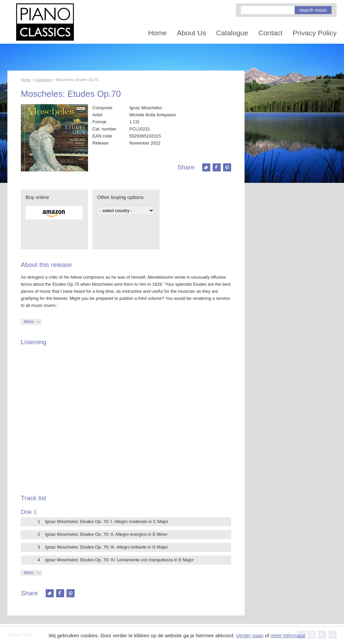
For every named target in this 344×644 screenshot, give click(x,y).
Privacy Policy (315, 33)
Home (158, 33)
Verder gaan (250, 635)
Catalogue (232, 33)
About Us (191, 33)
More (29, 322)
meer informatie (288, 635)
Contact (270, 33)
